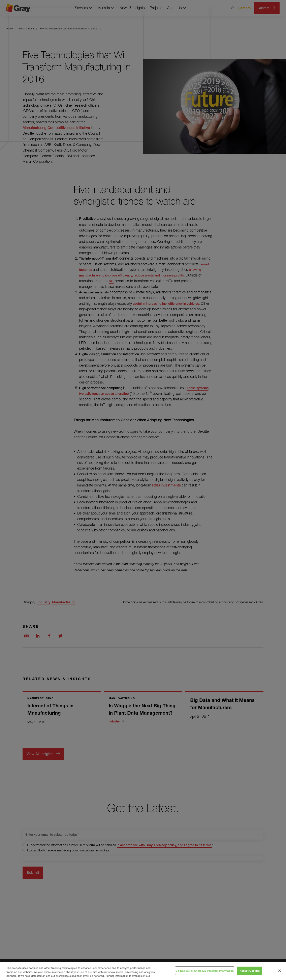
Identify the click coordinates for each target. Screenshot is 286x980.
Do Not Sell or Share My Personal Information (205, 971)
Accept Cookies (250, 971)
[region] (143, 971)
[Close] (280, 971)
